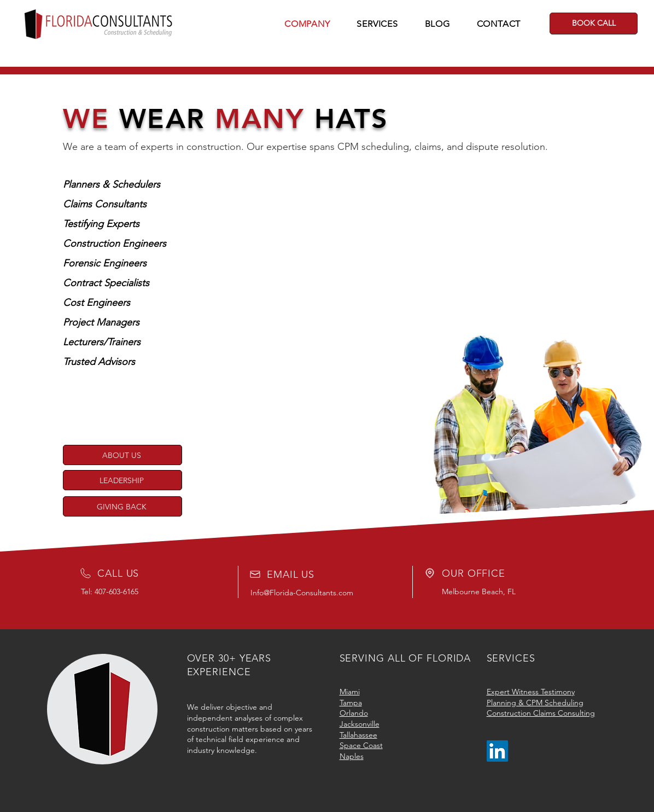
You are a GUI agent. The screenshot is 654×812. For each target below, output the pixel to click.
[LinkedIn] (497, 751)
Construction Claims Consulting (541, 713)
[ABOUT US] (122, 455)
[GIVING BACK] (122, 506)
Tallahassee (358, 735)
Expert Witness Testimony (531, 692)
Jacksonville (360, 724)
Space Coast (361, 745)
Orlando (354, 713)
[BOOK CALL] (594, 24)
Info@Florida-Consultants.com (302, 593)
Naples (352, 756)
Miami (350, 692)
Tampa (351, 703)
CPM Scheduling (555, 703)
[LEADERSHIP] (122, 480)
